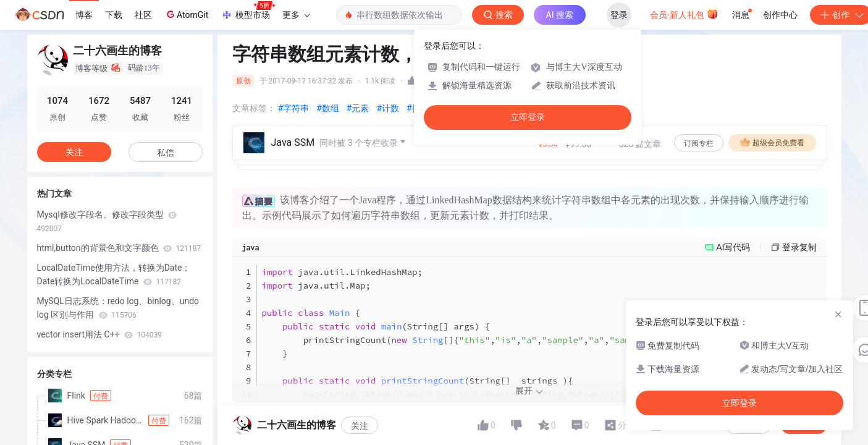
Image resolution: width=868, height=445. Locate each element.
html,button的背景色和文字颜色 (119, 248)
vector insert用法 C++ (99, 334)
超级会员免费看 (772, 142)
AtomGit (186, 14)
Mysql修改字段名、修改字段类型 (107, 221)
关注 (74, 152)
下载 (114, 15)
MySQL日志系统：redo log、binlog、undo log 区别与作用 (118, 308)
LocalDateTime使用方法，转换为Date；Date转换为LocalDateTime (114, 274)
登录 (619, 15)
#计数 (388, 108)
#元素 (358, 108)
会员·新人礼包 (684, 14)
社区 (143, 15)
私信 (166, 153)
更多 (296, 15)
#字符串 (294, 108)
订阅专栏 (699, 143)
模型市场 (248, 11)
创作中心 (780, 15)
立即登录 (528, 117)
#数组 (328, 108)
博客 (84, 15)
